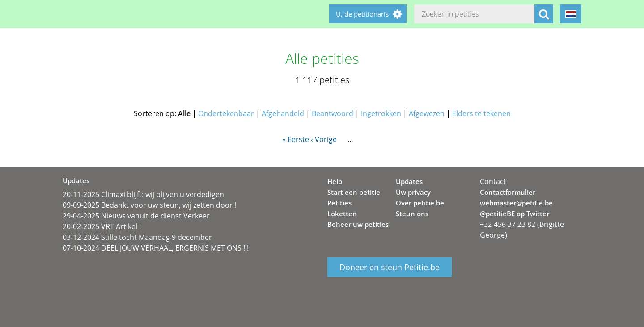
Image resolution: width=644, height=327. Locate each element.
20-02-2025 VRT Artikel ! (102, 226)
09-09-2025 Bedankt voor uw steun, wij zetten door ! (149, 205)
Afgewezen (427, 113)
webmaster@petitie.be (516, 203)
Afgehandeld (283, 113)
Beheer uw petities (358, 224)
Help (335, 181)
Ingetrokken (381, 113)
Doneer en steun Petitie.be (390, 267)
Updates (409, 181)
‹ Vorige (324, 139)
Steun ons (412, 214)
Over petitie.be (420, 203)
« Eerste (296, 139)
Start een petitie (354, 192)
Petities (339, 203)
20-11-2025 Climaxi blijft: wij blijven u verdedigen (143, 194)
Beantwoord (333, 113)
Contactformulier (508, 192)
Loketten (342, 214)
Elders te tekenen (481, 113)
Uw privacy (413, 192)
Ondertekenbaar (226, 113)
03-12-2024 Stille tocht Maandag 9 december (137, 237)
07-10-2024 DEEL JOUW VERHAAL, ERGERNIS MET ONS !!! (156, 248)
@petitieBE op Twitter (515, 214)
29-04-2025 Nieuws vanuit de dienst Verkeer (136, 216)
